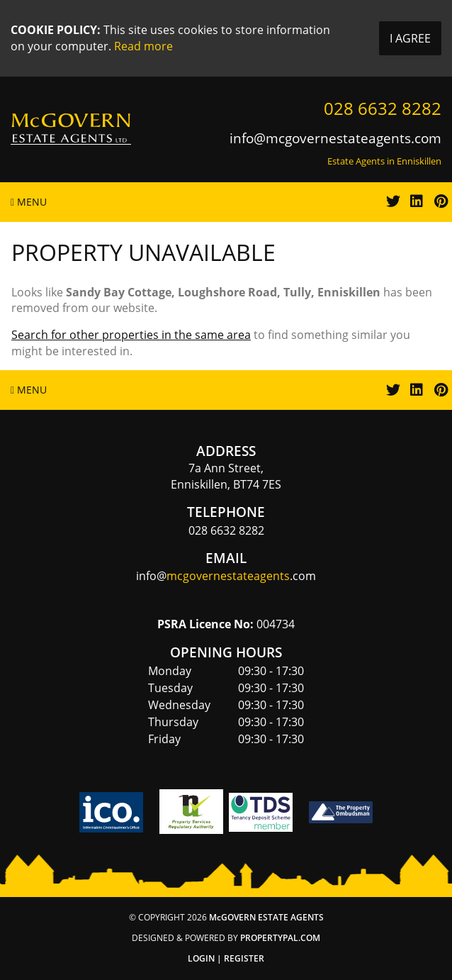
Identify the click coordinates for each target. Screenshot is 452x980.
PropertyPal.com (280, 938)
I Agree (410, 38)
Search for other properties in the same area (131, 335)
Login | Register (226, 958)
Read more (143, 46)
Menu (29, 202)
